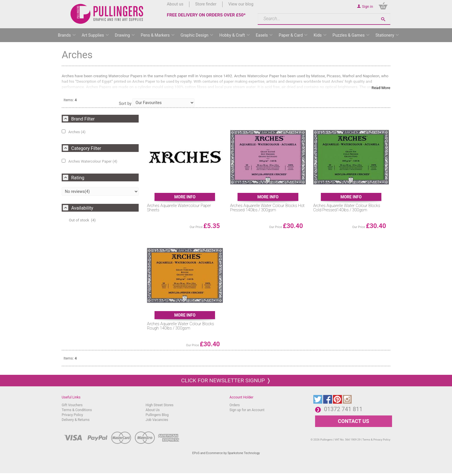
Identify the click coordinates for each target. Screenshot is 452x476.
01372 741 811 (343, 409)
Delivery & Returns (76, 420)
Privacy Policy (72, 415)
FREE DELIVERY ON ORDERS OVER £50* (206, 15)
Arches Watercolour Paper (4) (90, 161)
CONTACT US (353, 421)
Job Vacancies (157, 420)
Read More (381, 88)
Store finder (206, 4)
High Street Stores (160, 405)
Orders (235, 405)
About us (175, 4)
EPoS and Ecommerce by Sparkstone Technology (226, 453)
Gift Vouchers (72, 405)
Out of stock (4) (82, 220)
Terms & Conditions (77, 410)
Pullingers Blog (157, 415)
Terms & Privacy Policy (376, 440)
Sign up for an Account (247, 410)
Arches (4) (74, 132)
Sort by (125, 104)
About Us (153, 410)
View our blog (241, 4)
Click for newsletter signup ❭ (226, 380)
